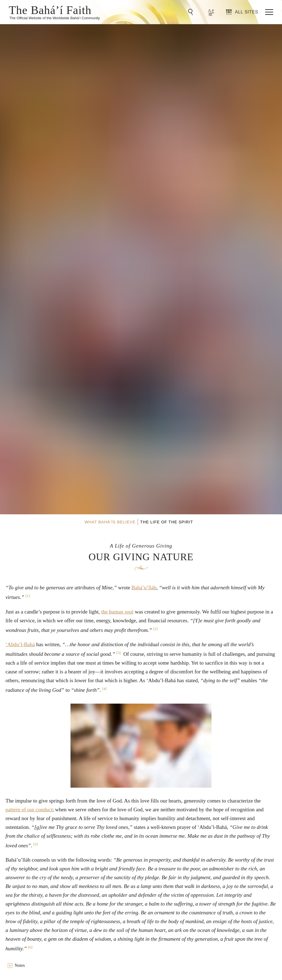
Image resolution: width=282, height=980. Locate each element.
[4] (104, 689)
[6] (30, 947)
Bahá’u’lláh (144, 588)
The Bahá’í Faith (50, 10)
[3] (119, 653)
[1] (28, 596)
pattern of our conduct (29, 810)
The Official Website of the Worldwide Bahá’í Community (55, 18)
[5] (36, 844)
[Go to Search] (191, 12)
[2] (156, 629)
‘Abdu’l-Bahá (20, 644)
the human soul (117, 612)
